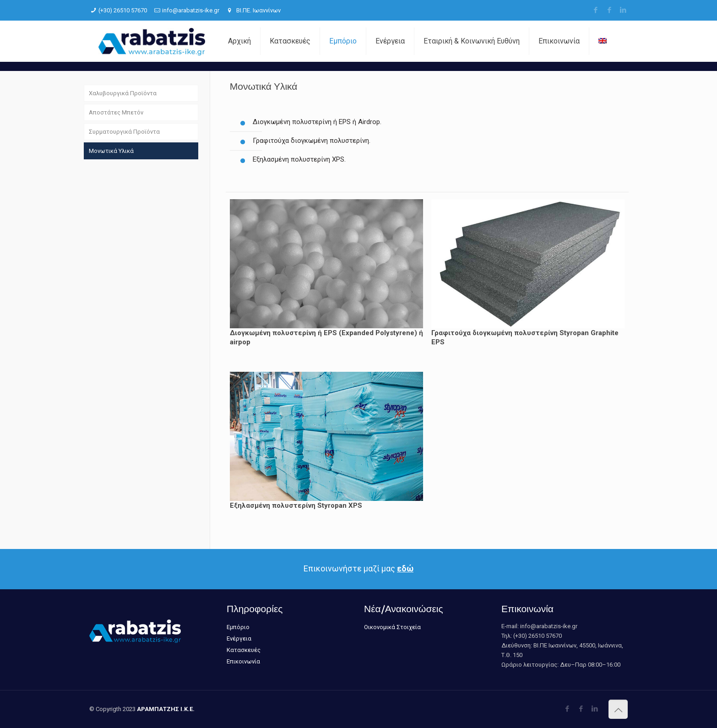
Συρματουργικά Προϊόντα (124, 132)
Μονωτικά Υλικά (111, 151)
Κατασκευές (244, 650)
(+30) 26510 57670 (123, 10)
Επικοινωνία (243, 661)
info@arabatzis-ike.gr (191, 10)
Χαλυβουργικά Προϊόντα (123, 93)
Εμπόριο (238, 627)
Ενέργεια (239, 638)
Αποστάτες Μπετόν (116, 112)
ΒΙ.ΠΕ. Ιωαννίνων (258, 10)
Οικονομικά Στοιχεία (392, 627)
